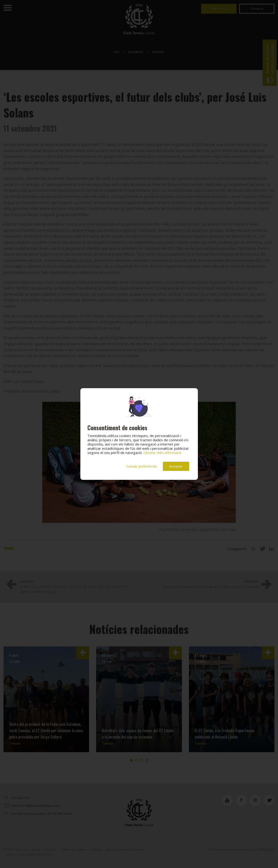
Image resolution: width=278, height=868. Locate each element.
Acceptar (176, 466)
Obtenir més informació (162, 453)
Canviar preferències (142, 466)
